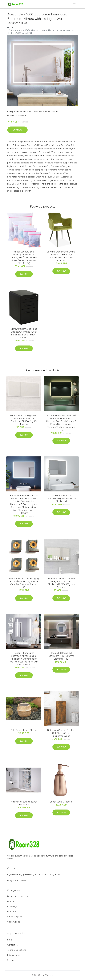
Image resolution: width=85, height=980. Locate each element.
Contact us (12, 945)
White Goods (14, 922)
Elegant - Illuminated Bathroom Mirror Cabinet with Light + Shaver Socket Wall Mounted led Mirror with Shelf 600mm (24, 659)
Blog (10, 940)
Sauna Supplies (15, 917)
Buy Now (17, 130)
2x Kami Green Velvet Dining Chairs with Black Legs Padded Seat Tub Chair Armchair (61, 256)
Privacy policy (14, 955)
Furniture (12, 912)
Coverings (12, 906)
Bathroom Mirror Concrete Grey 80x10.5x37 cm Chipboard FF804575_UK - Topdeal (61, 583)
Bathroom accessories (31, 111)
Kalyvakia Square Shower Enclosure (24, 803)
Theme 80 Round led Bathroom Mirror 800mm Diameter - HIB (61, 656)
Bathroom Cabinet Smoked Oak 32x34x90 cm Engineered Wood (61, 733)
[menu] (74, 4)
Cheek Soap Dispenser (61, 802)
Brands (11, 901)
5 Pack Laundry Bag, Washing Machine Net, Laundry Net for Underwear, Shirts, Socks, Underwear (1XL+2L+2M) (24, 257)
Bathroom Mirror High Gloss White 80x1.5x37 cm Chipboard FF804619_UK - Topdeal (24, 420)
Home (10, 27)
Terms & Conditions (17, 950)
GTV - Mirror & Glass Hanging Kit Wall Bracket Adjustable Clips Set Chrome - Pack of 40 (24, 583)
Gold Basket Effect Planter (24, 730)
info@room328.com (17, 881)
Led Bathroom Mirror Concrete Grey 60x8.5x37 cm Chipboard (61, 498)
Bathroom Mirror (51, 111)
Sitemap (11, 960)
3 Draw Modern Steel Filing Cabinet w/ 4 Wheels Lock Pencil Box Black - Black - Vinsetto (24, 333)
